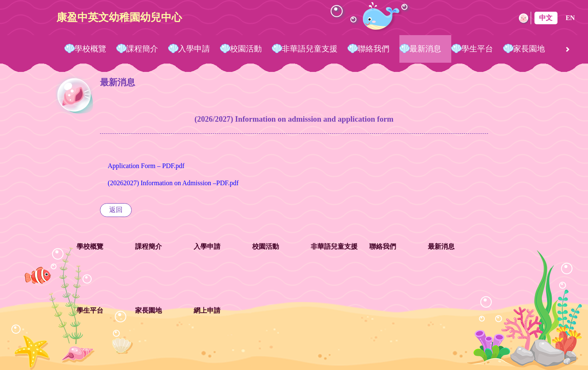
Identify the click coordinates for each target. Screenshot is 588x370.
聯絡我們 (373, 49)
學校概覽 (90, 49)
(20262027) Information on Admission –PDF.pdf (173, 183)
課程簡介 (142, 49)
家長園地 (529, 49)
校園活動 (246, 49)
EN (570, 18)
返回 (116, 210)
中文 (546, 18)
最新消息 (425, 49)
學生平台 (477, 49)
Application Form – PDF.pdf (146, 166)
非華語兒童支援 (310, 49)
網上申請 (207, 310)
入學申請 (194, 49)
